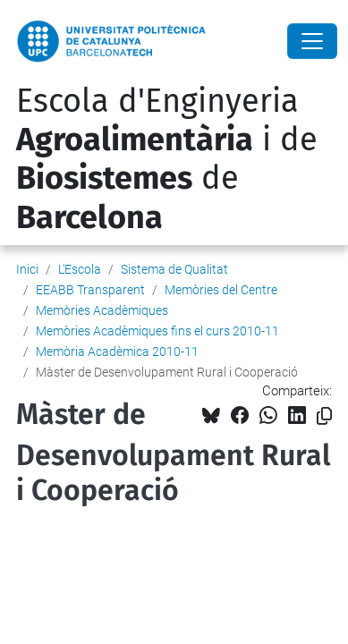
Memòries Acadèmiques (102, 310)
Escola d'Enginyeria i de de (167, 159)
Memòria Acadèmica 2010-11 (117, 352)
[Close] (312, 41)
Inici (27, 269)
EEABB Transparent (90, 290)
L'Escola (80, 269)
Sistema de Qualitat (174, 269)
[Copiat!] (324, 416)
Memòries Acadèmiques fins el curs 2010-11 (157, 331)
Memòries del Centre (221, 290)
